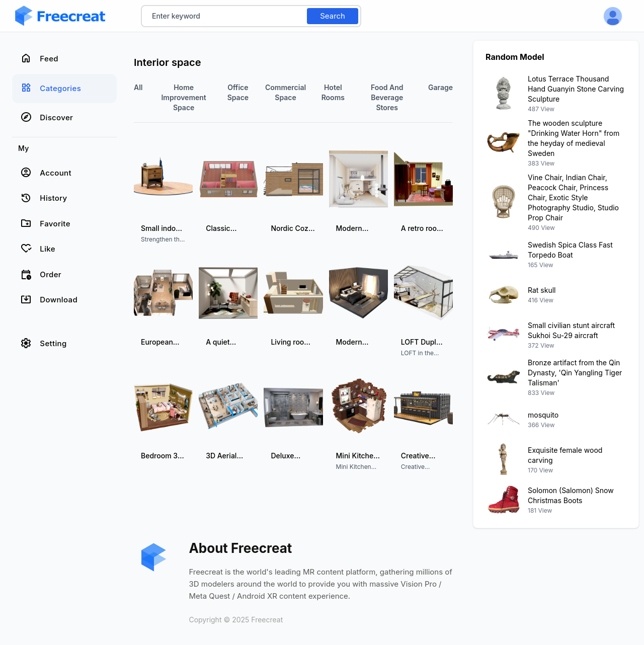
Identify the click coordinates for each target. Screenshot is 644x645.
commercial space (286, 92)
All (138, 87)
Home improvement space (183, 97)
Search (333, 16)
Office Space (238, 92)
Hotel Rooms (333, 92)
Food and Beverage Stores (387, 97)
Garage (440, 87)
